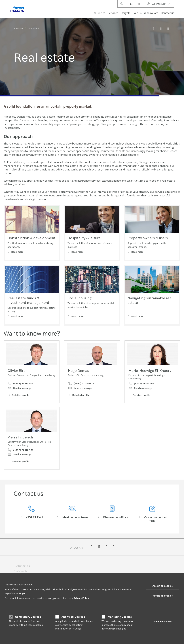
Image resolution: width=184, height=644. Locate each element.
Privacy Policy (81, 598)
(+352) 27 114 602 (81, 383)
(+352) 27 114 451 (141, 384)
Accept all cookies (163, 586)
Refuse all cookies (163, 596)
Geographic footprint (154, 571)
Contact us (167, 13)
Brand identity (151, 567)
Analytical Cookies (73, 617)
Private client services (89, 567)
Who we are (151, 13)
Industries (99, 13)
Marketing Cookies (120, 617)
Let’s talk (116, 563)
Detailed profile (18, 395)
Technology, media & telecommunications (56, 568)
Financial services (22, 572)
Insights (126, 13)
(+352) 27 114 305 (21, 383)
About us (148, 563)
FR (138, 4)
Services (113, 13)
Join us (137, 13)
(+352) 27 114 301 (20, 454)
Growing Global (119, 567)
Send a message (19, 388)
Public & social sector (56, 563)
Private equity (20, 568)
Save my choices (163, 621)
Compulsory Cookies (28, 617)
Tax (80, 563)
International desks (88, 571)
